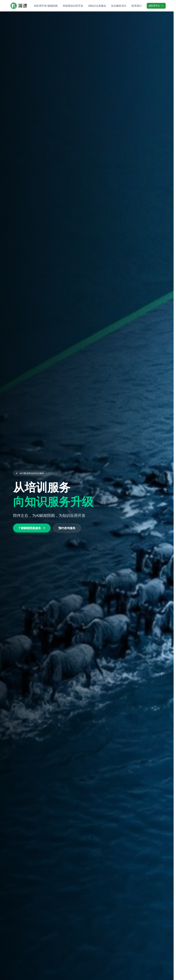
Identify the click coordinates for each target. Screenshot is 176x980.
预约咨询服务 (67, 528)
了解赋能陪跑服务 (32, 528)
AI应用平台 (156, 6)
